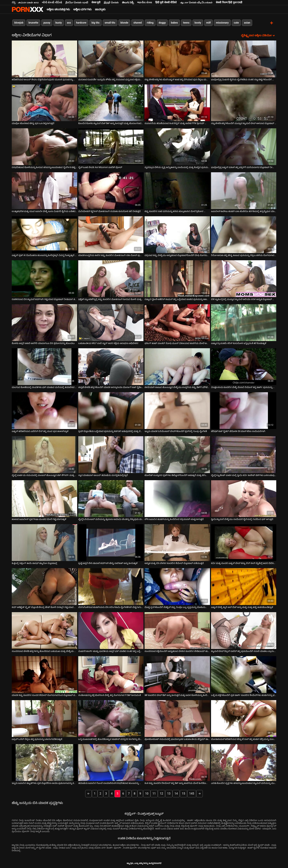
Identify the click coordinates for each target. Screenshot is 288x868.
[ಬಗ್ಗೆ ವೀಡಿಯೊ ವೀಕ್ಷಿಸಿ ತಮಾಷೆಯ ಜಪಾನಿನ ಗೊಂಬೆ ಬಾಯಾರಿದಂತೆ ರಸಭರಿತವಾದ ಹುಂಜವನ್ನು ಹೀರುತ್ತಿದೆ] (111, 762)
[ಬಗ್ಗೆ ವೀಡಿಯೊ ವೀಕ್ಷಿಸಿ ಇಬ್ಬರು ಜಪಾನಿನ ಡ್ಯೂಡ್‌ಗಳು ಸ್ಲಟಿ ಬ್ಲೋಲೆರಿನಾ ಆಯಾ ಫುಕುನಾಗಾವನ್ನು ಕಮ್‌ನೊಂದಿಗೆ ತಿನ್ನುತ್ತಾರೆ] (44, 762)
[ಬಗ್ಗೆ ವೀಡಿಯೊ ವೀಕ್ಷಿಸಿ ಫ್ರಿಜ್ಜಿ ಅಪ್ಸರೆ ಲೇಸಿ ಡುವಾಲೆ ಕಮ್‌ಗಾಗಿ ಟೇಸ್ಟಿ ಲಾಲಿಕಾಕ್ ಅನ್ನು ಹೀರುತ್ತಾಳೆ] (111, 542)
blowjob (19, 23)
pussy (47, 23)
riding (150, 23)
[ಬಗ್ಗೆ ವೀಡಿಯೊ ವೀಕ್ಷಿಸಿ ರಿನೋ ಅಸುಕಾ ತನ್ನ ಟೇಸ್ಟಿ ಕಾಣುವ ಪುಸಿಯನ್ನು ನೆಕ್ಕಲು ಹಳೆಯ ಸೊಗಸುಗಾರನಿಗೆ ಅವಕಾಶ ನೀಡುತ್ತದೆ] (244, 234)
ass (69, 23)
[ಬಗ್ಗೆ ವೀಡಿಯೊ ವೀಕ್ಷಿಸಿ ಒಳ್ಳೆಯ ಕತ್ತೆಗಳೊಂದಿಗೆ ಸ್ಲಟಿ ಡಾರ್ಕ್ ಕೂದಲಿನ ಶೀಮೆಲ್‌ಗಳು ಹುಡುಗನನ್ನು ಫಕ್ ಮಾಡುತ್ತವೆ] (244, 674)
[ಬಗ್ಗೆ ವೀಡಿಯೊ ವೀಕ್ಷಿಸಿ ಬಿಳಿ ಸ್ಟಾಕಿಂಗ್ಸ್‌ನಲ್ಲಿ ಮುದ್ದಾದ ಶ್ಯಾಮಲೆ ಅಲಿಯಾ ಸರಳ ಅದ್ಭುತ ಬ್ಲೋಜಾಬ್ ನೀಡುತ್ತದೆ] (244, 278)
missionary (222, 23)
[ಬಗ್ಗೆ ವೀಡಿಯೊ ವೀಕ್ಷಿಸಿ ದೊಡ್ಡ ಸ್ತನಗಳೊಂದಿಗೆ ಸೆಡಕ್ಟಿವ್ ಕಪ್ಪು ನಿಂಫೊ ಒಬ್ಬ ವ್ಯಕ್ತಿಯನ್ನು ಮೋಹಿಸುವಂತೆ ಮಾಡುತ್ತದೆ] (177, 586)
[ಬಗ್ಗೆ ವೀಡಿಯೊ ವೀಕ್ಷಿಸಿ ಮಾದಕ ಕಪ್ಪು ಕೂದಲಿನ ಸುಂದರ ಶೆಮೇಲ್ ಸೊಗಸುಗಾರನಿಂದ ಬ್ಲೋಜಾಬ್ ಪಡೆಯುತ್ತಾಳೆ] (44, 674)
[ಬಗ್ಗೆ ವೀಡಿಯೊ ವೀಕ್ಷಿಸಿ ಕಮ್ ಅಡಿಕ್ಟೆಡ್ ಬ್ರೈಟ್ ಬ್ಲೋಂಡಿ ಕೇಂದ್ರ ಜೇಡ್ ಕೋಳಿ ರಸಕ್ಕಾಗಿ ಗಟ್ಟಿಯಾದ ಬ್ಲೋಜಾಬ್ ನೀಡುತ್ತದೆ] (44, 586)
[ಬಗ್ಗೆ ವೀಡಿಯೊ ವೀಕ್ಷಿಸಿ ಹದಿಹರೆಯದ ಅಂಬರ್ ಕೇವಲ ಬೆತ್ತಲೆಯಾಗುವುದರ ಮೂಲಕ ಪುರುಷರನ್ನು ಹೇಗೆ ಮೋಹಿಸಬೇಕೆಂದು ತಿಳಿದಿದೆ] (44, 59)
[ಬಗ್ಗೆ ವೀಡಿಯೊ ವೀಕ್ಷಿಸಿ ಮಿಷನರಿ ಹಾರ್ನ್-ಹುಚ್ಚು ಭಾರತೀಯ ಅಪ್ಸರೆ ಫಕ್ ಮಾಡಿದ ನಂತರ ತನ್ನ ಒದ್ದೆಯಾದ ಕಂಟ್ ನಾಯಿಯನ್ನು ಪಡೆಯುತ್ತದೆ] (111, 630)
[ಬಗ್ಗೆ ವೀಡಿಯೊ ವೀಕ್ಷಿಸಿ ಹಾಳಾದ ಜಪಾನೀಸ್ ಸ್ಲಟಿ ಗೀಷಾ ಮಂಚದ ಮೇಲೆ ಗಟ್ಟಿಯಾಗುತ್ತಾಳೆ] (44, 498)
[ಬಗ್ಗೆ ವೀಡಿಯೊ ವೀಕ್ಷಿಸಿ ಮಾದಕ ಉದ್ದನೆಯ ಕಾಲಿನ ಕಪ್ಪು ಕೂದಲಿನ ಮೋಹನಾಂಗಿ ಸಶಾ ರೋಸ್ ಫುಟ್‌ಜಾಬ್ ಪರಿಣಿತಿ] (111, 234)
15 (183, 793)
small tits (110, 23)
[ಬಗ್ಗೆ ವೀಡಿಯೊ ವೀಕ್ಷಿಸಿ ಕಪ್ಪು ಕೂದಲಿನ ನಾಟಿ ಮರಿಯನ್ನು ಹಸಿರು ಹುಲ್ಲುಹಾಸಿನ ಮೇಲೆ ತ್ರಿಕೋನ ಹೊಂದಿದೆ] (177, 190)
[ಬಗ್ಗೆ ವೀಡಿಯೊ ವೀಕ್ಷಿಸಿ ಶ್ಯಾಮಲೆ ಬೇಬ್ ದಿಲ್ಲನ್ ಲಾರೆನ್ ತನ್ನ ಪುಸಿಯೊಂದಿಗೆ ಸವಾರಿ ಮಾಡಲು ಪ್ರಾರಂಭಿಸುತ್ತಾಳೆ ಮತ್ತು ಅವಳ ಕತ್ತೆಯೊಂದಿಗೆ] (244, 630)
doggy (162, 23)
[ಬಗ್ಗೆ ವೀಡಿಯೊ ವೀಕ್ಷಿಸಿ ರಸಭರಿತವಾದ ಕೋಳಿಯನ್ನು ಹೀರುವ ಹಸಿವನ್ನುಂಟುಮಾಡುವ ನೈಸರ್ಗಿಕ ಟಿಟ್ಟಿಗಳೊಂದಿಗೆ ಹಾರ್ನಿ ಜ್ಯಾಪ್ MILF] (44, 147)
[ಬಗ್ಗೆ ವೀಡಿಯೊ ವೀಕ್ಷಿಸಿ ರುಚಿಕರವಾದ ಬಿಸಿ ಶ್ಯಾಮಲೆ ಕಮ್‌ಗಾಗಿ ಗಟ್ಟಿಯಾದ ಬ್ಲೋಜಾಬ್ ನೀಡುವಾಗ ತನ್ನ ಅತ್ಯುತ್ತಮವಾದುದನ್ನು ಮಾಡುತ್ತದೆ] (44, 278)
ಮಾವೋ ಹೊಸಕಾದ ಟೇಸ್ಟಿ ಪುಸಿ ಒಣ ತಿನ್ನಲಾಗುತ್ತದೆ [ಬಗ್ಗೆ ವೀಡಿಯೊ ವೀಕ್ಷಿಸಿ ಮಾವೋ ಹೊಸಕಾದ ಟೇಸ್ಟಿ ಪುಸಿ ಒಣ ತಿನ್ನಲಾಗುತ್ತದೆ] (33, 123)
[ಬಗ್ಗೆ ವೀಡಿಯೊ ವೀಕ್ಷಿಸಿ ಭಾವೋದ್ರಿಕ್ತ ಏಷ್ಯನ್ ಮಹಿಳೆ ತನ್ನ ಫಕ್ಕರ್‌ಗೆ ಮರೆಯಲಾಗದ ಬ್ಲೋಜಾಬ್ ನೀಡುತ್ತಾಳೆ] (244, 147)
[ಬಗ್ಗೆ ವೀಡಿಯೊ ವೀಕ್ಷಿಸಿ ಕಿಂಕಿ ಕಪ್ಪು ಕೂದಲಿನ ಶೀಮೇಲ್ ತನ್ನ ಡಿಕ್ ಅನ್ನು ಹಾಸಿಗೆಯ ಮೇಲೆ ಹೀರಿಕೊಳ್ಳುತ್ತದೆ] (177, 762)
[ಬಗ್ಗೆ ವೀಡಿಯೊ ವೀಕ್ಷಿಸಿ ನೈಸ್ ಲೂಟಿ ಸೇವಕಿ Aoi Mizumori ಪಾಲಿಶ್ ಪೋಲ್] (111, 147)
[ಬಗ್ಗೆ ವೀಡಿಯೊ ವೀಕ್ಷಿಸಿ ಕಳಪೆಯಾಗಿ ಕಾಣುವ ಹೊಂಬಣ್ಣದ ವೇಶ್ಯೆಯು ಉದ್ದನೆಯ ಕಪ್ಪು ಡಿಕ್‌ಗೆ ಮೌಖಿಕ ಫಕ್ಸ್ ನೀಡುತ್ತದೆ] (177, 366)
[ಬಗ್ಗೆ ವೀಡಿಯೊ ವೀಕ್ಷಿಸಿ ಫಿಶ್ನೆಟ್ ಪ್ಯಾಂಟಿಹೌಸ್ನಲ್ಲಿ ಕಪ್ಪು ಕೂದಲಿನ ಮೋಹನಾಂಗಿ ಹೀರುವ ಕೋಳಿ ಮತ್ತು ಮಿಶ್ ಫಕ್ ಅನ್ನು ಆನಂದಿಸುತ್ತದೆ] (111, 278)
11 (154, 793)
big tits (95, 23)
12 (161, 793)
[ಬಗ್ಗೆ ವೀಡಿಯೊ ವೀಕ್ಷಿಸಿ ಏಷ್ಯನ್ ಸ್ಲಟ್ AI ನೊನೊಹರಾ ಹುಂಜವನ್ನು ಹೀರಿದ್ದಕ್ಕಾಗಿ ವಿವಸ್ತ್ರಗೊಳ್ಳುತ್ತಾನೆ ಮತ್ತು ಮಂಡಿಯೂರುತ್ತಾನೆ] (44, 234)
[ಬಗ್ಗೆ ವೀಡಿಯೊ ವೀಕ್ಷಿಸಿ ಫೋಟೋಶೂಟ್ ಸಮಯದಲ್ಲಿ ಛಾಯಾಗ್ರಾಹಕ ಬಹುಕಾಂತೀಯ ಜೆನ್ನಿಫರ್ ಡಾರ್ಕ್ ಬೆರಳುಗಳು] (177, 718)
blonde (124, 23)
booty (198, 23)
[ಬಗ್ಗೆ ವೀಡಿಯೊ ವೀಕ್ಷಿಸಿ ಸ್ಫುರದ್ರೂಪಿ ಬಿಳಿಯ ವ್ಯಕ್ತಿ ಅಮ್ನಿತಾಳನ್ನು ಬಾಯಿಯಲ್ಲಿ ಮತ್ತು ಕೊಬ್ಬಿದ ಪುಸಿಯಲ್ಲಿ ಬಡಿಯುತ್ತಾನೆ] (177, 147)
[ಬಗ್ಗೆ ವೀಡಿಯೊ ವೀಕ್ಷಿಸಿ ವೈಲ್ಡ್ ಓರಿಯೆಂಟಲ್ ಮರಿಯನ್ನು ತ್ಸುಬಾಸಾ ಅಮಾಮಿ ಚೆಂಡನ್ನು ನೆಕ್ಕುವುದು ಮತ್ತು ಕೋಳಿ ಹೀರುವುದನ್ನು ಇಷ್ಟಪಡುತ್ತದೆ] (111, 498)
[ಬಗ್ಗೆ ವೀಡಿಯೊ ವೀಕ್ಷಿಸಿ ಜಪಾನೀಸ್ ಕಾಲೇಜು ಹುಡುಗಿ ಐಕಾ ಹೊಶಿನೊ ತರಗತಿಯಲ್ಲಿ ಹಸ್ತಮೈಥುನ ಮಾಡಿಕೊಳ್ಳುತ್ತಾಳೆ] (244, 190)
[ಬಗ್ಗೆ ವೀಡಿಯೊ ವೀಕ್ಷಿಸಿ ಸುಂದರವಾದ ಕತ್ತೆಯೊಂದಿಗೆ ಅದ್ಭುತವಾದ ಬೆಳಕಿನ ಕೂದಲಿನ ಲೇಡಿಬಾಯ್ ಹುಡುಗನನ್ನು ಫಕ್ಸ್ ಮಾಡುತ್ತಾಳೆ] (177, 630)
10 (147, 793)
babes (174, 23)
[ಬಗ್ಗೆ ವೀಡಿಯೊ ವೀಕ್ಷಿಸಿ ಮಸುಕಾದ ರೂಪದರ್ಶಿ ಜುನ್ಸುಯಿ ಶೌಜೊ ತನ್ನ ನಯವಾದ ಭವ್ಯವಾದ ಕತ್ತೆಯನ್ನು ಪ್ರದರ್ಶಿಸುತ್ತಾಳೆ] (111, 59)
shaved (137, 23)
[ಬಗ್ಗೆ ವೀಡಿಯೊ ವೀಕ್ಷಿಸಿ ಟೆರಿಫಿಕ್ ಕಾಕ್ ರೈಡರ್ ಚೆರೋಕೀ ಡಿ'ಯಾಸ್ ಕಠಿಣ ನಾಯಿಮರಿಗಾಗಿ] (244, 410)
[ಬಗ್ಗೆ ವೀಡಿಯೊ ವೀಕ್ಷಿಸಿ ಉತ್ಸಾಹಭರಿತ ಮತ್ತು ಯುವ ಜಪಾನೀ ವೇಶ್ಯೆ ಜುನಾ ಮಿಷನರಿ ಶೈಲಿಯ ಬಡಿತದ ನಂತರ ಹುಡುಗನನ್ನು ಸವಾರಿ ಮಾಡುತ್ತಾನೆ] (44, 190)
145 (192, 793)
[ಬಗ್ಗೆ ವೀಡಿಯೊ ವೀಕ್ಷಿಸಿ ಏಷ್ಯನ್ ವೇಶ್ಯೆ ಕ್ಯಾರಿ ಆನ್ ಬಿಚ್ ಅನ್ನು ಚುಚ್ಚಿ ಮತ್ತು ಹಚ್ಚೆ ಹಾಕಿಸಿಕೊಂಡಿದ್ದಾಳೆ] (244, 586)
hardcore (81, 23)
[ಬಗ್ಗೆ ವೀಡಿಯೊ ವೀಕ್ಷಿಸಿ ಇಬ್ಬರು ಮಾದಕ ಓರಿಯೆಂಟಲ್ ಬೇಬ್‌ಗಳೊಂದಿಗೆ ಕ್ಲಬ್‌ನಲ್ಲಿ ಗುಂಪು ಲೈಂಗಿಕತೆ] (177, 410)
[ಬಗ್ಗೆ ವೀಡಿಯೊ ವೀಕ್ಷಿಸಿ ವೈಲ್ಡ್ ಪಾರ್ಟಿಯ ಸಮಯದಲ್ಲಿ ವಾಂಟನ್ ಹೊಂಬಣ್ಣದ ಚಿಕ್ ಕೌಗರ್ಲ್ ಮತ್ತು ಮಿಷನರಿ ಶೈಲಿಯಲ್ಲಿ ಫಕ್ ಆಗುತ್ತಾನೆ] (44, 454)
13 (169, 793)
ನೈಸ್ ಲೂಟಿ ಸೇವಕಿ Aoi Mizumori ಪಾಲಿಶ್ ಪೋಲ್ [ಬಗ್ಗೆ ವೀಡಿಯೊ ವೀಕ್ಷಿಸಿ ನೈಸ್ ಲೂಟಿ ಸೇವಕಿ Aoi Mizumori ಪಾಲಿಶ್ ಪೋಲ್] (100, 167)
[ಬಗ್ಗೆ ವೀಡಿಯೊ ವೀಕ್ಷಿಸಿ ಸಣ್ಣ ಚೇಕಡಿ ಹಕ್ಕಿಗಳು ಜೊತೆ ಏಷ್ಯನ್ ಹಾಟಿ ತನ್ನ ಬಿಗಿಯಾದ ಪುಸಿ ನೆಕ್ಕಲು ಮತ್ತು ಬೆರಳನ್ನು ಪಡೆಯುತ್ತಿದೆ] (177, 59)
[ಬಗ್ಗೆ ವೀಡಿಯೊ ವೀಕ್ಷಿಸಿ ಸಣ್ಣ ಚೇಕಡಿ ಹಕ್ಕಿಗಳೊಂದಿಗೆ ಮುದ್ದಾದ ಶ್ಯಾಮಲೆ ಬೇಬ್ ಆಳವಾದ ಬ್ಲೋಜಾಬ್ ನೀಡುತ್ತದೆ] (244, 103)
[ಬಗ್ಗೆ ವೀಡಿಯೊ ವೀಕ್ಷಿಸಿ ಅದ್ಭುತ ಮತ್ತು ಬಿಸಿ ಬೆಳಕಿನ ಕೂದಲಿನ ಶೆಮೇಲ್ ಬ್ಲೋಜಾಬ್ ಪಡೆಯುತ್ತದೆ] (177, 542)
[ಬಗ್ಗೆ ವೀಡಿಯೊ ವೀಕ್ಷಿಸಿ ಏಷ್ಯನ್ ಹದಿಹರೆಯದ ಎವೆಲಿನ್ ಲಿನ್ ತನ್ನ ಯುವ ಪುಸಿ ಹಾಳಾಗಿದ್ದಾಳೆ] (44, 410)
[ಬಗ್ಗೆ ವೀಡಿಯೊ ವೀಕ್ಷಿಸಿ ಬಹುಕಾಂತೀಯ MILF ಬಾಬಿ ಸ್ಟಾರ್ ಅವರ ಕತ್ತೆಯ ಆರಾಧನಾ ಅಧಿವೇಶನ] (111, 322)
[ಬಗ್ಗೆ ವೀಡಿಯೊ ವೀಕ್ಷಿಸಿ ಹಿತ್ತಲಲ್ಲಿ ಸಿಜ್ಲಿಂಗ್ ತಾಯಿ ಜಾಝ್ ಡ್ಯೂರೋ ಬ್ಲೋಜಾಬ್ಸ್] (44, 542)
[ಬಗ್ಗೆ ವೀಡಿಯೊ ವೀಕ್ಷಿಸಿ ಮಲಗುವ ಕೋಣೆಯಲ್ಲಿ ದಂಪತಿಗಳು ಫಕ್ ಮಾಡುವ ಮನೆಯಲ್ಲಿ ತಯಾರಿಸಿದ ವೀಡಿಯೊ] (44, 366)
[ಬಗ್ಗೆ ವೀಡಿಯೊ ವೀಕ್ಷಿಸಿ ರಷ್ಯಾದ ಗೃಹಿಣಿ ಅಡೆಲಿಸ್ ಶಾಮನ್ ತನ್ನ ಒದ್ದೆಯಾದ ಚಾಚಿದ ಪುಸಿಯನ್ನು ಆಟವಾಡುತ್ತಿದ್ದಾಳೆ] (177, 278)
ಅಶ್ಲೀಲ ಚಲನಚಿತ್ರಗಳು (58, 9)
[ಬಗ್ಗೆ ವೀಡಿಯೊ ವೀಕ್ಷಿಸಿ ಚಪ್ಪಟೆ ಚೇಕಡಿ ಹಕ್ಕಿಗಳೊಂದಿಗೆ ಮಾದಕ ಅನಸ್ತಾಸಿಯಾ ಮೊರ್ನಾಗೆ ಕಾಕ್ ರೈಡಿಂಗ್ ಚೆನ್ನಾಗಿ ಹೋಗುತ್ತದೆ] (111, 366)
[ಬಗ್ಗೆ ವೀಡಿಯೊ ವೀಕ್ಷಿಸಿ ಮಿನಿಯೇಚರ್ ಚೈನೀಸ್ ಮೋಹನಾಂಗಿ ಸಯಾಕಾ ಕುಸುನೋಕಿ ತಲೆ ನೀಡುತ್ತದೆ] (111, 190)
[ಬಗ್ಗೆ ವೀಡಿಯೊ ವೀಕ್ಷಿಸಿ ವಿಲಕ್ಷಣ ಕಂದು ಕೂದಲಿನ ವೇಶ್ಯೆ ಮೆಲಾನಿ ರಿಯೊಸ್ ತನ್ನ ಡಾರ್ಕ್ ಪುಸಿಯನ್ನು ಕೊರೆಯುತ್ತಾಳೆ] (244, 366)
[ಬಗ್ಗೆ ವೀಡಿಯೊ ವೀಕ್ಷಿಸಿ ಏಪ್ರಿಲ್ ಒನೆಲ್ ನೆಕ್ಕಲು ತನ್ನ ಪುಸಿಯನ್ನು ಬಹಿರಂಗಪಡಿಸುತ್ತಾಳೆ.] (44, 718)
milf (209, 23)
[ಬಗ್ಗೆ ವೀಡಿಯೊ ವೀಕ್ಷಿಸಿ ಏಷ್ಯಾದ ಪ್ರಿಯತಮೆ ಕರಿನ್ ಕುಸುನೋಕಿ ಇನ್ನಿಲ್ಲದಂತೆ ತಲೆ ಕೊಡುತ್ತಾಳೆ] (244, 322)
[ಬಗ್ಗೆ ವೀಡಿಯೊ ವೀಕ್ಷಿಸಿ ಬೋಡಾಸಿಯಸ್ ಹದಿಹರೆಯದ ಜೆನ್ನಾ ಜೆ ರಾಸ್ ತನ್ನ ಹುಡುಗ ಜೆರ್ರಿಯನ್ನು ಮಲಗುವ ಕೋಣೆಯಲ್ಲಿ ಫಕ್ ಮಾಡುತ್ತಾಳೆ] (244, 718)
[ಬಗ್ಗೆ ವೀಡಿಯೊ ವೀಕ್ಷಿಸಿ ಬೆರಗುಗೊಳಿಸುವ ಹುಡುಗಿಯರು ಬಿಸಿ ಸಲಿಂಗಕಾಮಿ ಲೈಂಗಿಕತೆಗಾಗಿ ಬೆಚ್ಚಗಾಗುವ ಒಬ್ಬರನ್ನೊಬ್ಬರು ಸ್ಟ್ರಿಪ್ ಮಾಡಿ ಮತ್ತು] (111, 586)
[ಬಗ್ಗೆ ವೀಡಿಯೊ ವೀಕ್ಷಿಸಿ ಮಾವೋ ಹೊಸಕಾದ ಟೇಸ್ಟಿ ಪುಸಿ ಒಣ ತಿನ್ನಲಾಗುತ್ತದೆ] (44, 103)
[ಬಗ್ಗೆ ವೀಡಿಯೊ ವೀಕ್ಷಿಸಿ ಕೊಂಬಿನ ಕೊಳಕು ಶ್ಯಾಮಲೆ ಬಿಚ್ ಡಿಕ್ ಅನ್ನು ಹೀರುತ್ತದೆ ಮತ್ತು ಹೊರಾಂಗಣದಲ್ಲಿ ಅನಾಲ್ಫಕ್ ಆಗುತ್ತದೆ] (111, 103)
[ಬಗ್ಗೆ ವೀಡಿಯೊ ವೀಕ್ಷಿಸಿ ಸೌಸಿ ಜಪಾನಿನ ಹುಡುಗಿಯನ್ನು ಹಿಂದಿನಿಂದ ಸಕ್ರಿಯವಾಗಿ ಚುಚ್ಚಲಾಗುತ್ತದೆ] (177, 498)
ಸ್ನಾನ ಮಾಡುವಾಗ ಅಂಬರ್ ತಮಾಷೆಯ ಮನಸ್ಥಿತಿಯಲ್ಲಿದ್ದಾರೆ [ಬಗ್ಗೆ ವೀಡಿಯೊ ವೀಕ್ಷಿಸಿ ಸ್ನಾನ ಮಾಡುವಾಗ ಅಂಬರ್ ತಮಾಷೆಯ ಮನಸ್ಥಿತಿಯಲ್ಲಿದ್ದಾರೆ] (103, 475)
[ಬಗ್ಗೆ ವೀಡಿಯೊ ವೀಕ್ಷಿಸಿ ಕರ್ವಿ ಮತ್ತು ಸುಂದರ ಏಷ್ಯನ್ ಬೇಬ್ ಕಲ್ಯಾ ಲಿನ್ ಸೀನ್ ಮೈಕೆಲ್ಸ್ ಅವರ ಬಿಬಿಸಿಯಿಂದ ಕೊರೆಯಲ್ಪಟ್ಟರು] (244, 542)
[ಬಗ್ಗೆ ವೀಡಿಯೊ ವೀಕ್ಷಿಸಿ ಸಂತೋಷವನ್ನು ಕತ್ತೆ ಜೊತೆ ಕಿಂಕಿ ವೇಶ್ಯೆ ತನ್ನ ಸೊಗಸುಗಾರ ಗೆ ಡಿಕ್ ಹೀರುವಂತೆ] (111, 674)
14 (176, 793)
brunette (33, 23)
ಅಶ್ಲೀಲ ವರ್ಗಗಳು (83, 9)
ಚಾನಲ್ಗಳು (100, 9)
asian (247, 23)
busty (59, 23)
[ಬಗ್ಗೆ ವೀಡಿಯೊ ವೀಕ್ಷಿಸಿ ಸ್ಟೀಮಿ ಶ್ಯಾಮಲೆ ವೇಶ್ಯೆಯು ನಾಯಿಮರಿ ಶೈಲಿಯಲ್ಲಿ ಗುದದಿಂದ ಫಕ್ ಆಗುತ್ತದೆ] (244, 498)
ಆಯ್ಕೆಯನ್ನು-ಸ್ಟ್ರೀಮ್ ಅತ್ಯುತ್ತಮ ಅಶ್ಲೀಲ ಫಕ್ (28, 9)
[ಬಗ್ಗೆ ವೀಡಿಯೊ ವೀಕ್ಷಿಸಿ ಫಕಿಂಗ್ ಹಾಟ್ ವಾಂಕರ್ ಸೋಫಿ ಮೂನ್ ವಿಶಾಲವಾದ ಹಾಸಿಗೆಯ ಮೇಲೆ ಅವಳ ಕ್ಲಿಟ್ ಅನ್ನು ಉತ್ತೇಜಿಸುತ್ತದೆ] (177, 322)
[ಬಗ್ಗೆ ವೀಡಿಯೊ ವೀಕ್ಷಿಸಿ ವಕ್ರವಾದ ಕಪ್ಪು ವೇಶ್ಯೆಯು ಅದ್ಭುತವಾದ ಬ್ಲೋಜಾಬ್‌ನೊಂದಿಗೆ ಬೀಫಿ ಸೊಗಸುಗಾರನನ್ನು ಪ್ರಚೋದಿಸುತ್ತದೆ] (177, 234)
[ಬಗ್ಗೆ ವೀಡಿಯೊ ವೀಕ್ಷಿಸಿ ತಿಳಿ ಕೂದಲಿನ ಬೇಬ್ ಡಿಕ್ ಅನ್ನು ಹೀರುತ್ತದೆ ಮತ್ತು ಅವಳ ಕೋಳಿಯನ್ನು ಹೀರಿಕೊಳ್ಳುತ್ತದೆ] (177, 674)
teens (186, 23)
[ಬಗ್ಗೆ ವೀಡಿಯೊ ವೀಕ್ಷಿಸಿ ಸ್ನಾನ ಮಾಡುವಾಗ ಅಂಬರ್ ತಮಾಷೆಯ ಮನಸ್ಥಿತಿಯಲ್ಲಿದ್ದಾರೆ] (111, 454)
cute (236, 23)
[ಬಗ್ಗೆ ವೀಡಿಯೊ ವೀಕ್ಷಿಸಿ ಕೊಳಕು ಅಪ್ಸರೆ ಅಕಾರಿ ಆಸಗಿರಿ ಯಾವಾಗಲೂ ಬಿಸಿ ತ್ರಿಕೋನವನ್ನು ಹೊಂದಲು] (44, 322)
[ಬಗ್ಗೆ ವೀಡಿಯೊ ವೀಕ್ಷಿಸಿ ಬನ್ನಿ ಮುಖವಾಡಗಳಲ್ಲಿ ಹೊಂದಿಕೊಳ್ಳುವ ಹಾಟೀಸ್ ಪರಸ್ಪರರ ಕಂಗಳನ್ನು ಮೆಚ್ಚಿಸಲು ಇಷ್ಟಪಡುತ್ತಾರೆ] (111, 718)
